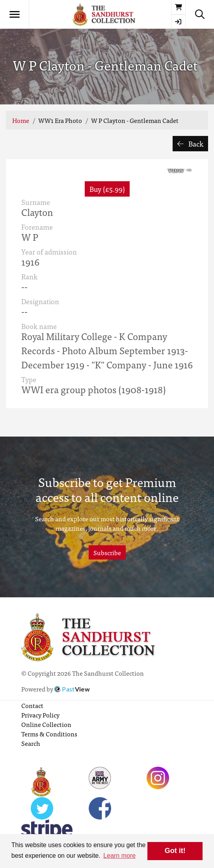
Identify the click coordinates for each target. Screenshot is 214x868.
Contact (32, 705)
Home (21, 120)
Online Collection (46, 724)
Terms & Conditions (49, 734)
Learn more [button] (119, 856)
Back (190, 144)
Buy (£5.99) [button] (107, 189)
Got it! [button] (175, 851)
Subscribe (107, 552)
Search (31, 743)
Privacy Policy (40, 715)
